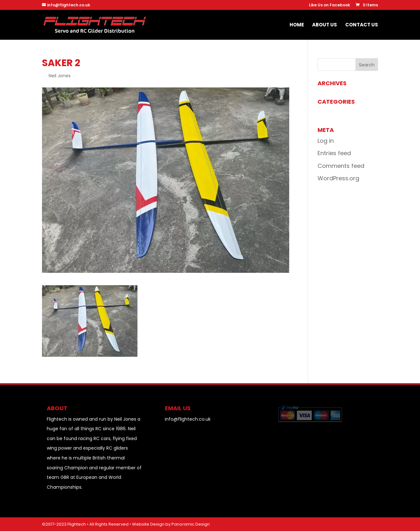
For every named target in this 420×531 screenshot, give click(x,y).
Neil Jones (60, 76)
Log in (326, 141)
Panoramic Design (191, 524)
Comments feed (341, 166)
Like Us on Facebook (329, 5)
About (57, 408)
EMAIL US (178, 408)
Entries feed (334, 153)
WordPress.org (338, 178)
